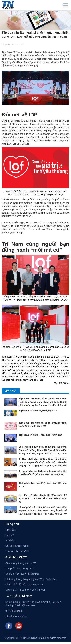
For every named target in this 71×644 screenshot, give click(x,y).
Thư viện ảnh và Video (18, 551)
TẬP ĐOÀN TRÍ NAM (19, 596)
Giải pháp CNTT (16, 557)
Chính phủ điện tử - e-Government (24, 585)
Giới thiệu (11, 530)
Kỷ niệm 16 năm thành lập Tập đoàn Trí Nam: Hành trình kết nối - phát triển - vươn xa (43, 498)
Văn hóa (10, 541)
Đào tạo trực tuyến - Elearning (22, 574)
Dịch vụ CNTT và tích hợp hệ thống (25, 590)
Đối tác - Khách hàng (17, 546)
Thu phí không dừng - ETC (20, 569)
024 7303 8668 (14, 611)
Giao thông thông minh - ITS (21, 563)
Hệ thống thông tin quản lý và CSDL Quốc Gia (31, 579)
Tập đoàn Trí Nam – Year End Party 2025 (41, 435)
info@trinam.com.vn (16, 616)
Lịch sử (9, 535)
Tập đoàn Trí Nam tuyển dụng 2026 (38, 411)
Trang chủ (12, 524)
